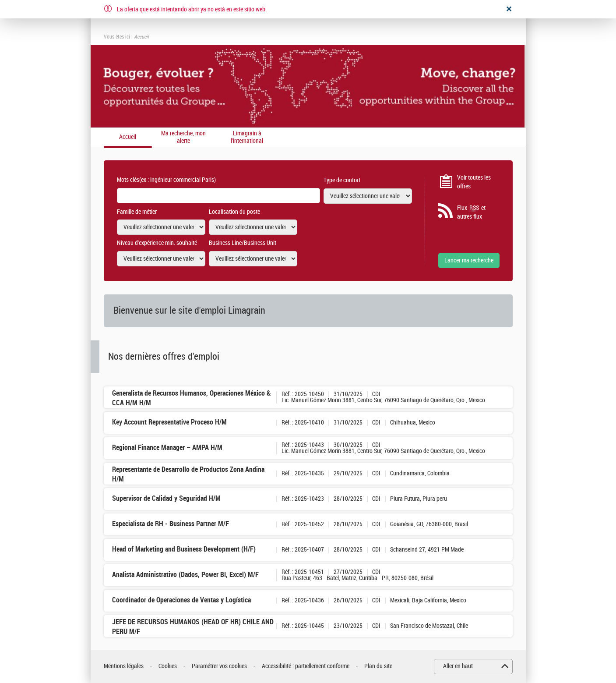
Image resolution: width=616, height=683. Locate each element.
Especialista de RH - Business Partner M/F (171, 524)
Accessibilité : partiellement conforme (306, 666)
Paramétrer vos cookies (219, 666)
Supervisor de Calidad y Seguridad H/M (166, 498)
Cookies (168, 666)
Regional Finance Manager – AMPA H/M (167, 448)
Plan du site (378, 666)
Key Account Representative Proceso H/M (169, 422)
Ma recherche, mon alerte (183, 137)
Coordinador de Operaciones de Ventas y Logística (181, 600)
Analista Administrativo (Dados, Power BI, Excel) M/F (185, 575)
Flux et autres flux (471, 212)
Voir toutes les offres (474, 182)
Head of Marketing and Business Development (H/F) (184, 549)
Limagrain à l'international (247, 137)
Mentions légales (124, 666)
